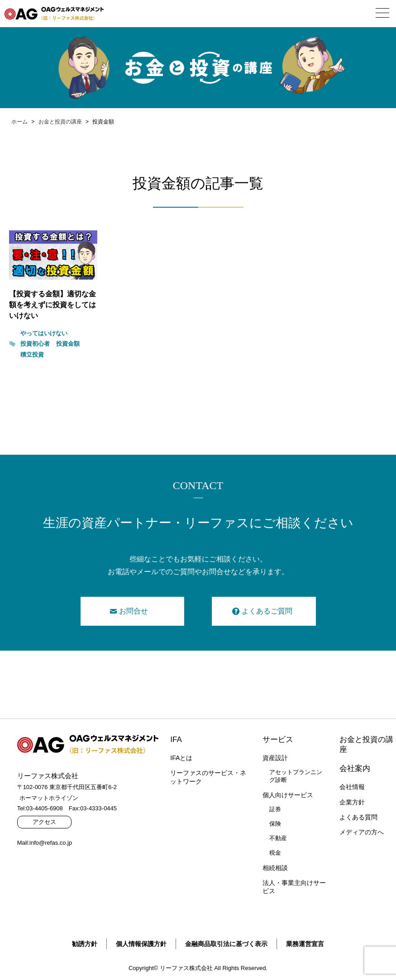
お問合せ (134, 611)
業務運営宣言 (305, 944)
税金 (275, 853)
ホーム (19, 122)
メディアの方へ (362, 832)
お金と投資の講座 (60, 122)
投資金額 (68, 344)
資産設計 (275, 758)
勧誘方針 (85, 944)
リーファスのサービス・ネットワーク (208, 777)
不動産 (278, 838)
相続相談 (275, 868)
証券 (275, 809)
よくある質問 (358, 817)
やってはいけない (44, 333)
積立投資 (32, 354)
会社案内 (355, 768)
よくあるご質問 (267, 611)
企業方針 (352, 802)
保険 (275, 824)
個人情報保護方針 (141, 944)
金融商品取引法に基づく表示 (226, 944)
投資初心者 (35, 344)
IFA (176, 740)
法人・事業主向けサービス (294, 887)
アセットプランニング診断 (296, 776)
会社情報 (352, 787)
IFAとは (181, 758)
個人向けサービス (288, 795)
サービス (278, 740)
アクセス (44, 822)
